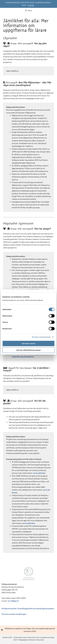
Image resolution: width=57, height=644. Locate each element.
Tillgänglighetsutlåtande (27, 640)
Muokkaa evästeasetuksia (41, 337)
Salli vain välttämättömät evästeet (28, 350)
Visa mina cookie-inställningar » (14, 614)
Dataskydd (40, 640)
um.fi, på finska (39, 473)
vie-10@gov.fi (13, 601)
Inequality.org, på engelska (22, 357)
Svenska (31, 5)
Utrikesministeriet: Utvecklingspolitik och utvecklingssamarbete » (28, 608)
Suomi (24, 5)
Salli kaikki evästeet (29, 343)
